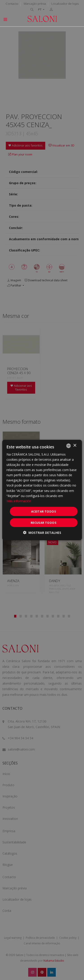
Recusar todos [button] (44, 523)
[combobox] (69, 446)
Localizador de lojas (65, 4)
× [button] (75, 446)
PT (40, 10)
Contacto (12, 4)
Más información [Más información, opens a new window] (19, 501)
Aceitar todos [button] (44, 511)
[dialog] (42, 490)
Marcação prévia (35, 4)
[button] (42, 533)
